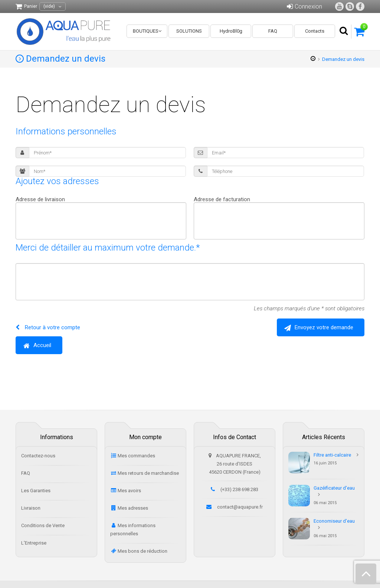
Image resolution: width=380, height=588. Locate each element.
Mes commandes (136, 456)
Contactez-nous (38, 456)
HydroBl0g (231, 31)
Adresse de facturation (222, 200)
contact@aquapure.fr (240, 507)
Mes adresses (133, 508)
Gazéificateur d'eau (334, 488)
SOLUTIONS (189, 31)
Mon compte (145, 437)
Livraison (31, 508)
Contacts (315, 31)
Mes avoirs (129, 491)
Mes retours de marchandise (148, 473)
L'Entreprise (34, 543)
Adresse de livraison (40, 200)
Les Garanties (36, 491)
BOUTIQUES (146, 31)
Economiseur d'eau (334, 521)
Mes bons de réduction (142, 551)
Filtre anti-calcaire (332, 455)
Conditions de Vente (43, 525)
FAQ (273, 31)
